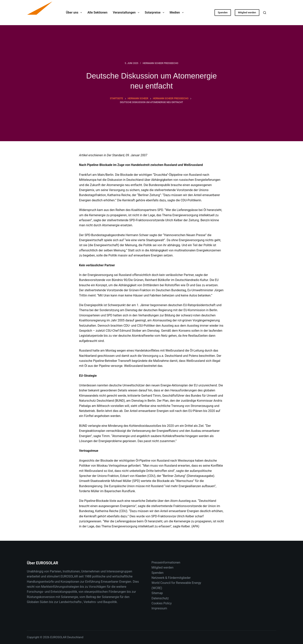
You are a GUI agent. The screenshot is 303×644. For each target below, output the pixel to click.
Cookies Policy (162, 603)
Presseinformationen (166, 562)
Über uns (75, 13)
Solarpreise (155, 13)
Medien (177, 13)
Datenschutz (160, 598)
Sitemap (157, 593)
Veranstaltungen (127, 13)
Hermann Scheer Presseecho (160, 63)
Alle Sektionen (97, 12)
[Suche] (265, 13)
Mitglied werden (247, 12)
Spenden (223, 12)
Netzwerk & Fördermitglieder (171, 578)
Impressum (159, 608)
